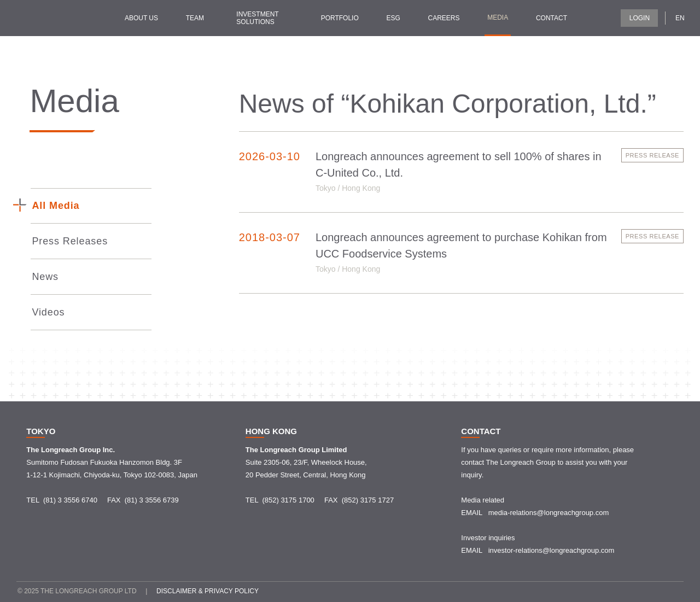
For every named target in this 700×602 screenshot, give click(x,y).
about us (141, 18)
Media (498, 17)
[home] (49, 18)
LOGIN (640, 18)
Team (195, 18)
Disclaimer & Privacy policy (208, 591)
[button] (684, 17)
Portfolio (340, 18)
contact (552, 18)
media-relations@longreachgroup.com (549, 513)
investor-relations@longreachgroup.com (552, 550)
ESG (393, 18)
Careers (444, 18)
